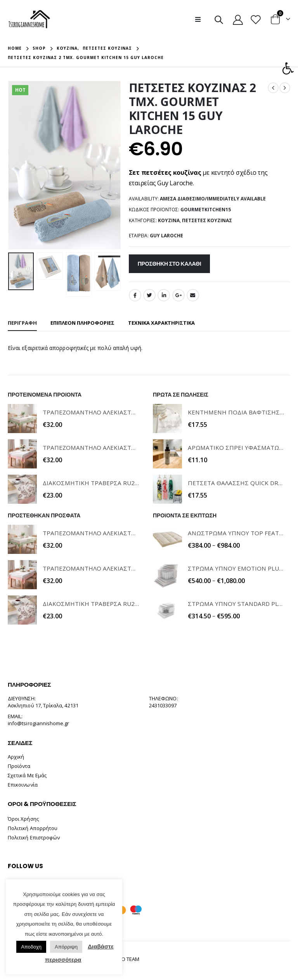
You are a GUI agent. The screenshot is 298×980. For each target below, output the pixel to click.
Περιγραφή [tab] (22, 323)
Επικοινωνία (23, 785)
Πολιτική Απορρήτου (33, 828)
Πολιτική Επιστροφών (34, 837)
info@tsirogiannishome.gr (39, 723)
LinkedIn (164, 295)
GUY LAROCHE (166, 236)
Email (193, 295)
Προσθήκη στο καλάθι (170, 264)
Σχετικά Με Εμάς (27, 775)
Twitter (149, 295)
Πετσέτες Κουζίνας (207, 220)
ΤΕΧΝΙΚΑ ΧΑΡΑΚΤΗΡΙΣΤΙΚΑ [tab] (161, 323)
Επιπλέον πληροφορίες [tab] (82, 323)
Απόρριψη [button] (66, 947)
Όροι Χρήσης (23, 819)
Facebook (135, 295)
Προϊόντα (19, 766)
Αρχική (16, 757)
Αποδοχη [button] (31, 947)
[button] (288, 68)
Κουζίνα (169, 220)
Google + (178, 295)
